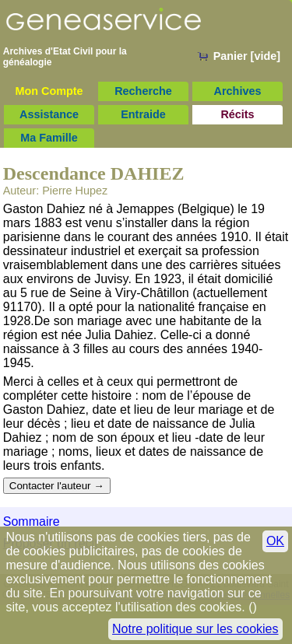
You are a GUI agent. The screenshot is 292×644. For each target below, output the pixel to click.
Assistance (49, 114)
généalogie (28, 62)
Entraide (143, 114)
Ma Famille (49, 138)
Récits (237, 114)
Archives (238, 91)
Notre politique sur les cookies (195, 629)
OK (275, 541)
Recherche (143, 91)
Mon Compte (49, 91)
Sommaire (32, 521)
